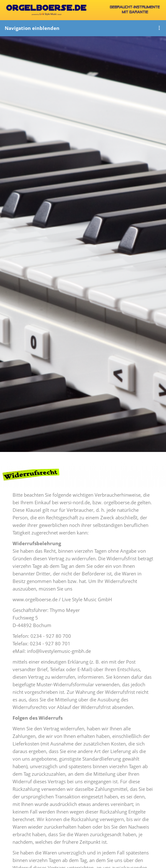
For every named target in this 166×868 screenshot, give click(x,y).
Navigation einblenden (32, 28)
